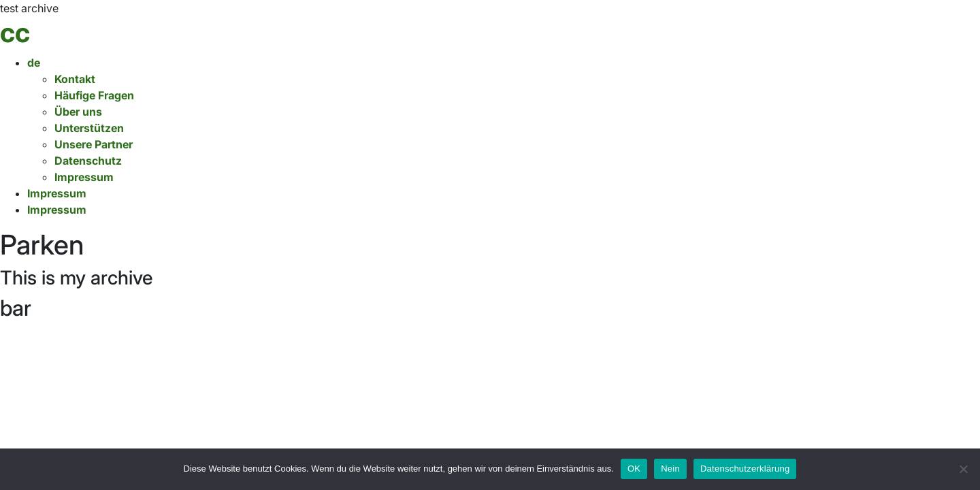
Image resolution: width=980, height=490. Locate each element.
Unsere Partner (94, 144)
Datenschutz (88, 161)
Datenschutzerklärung (745, 469)
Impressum (84, 177)
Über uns (78, 112)
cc (15, 32)
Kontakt (75, 79)
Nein (670, 469)
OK (634, 469)
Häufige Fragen (94, 95)
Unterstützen (89, 128)
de (34, 63)
